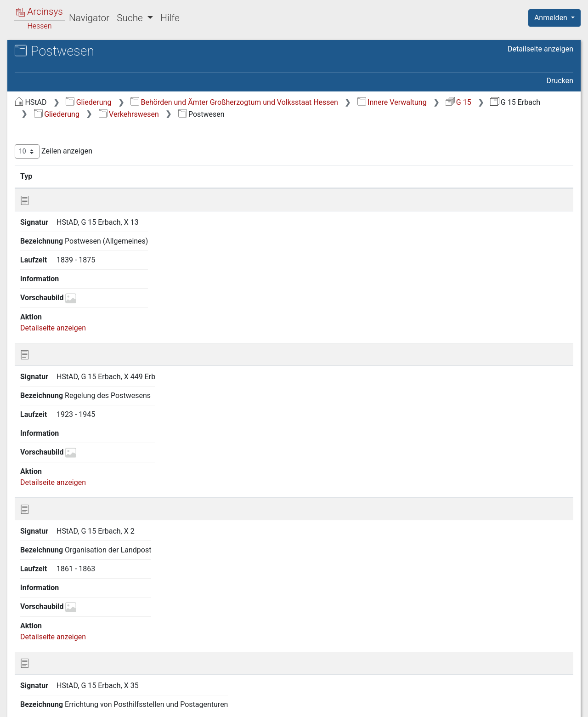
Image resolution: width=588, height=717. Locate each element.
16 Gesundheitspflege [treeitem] (67, 337)
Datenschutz (419, 705)
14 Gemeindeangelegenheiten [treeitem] (80, 303)
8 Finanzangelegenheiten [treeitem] (72, 224)
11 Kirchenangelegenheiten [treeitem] (76, 258)
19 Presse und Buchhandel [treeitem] (75, 415)
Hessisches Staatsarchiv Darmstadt (90, 62)
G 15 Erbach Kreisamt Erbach (88, 71)
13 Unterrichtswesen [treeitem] (65, 292)
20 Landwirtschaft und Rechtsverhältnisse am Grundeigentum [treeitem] (68, 437)
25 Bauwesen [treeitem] (54, 584)
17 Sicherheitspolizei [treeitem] (65, 348)
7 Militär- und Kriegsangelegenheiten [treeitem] (63, 207)
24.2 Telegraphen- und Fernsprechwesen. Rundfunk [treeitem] (80, 521)
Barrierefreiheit (490, 705)
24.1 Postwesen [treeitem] (66, 505)
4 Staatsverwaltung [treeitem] (63, 168)
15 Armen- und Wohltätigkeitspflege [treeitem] (59, 320)
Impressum (557, 705)
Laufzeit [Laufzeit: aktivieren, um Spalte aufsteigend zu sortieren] (374, 188)
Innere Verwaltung (223, 114)
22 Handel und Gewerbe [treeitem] (71, 471)
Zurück (429, 658)
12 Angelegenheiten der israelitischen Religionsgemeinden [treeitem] (81, 275)
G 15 (290, 114)
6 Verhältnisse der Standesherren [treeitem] (86, 191)
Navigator (89, 18)
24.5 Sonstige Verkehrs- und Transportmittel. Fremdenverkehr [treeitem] (88, 566)
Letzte (557, 658)
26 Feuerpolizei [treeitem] (57, 595)
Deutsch (55, 698)
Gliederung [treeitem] (40, 101)
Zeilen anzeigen (208, 163)
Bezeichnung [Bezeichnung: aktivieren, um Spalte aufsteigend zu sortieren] (290, 188)
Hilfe (170, 18)
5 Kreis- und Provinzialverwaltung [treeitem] (86, 179)
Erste (399, 658)
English (21, 698)
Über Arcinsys (351, 705)
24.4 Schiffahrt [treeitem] (64, 550)
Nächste (522, 658)
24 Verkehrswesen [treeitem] (62, 494)
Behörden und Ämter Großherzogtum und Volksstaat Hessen (389, 102)
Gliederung (243, 102)
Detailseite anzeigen (540, 49)
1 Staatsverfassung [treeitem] (63, 112)
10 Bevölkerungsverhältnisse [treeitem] (79, 247)
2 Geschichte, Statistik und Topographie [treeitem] (75, 128)
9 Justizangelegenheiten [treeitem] (71, 236)
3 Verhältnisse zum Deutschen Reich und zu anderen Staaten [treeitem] (81, 151)
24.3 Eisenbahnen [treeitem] (69, 539)
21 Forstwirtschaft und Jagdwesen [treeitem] (88, 460)
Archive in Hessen (51, 52)
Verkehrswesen (485, 114)
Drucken (560, 81)
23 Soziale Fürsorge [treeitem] (64, 483)
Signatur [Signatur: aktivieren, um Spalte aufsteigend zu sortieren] (223, 188)
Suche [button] (131, 18)
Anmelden (552, 18)
